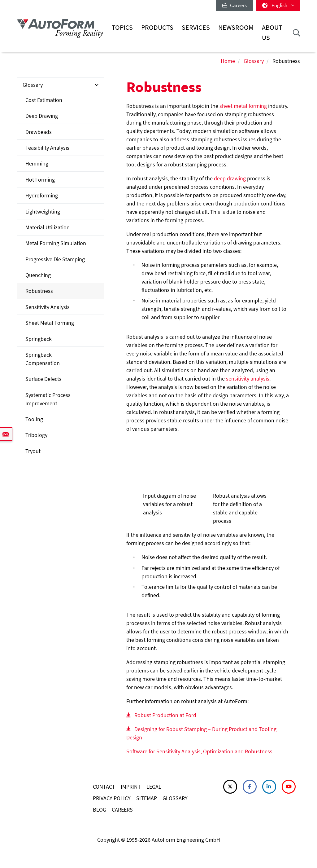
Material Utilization (48, 227)
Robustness (39, 291)
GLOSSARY (175, 798)
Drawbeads (39, 132)
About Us (272, 32)
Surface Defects (43, 379)
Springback (39, 339)
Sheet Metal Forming (50, 323)
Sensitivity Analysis (48, 307)
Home (228, 61)
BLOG (100, 810)
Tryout (33, 451)
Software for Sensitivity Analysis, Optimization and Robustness (199, 751)
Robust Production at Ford (165, 715)
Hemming (37, 163)
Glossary (254, 61)
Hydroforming (42, 195)
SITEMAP (147, 798)
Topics (122, 27)
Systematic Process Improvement (48, 399)
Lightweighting (43, 211)
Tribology (36, 435)
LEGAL (154, 787)
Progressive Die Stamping (55, 259)
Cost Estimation (44, 100)
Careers (234, 5)
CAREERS (122, 810)
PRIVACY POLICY (112, 798)
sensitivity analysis (248, 379)
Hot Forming (40, 180)
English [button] (278, 5)
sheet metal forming (243, 106)
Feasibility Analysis (47, 148)
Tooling (34, 419)
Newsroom (236, 27)
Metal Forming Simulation (56, 243)
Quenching (38, 275)
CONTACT (104, 787)
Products (157, 27)
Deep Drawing (42, 116)
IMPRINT (131, 787)
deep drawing (230, 178)
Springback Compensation (43, 359)
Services (196, 27)
